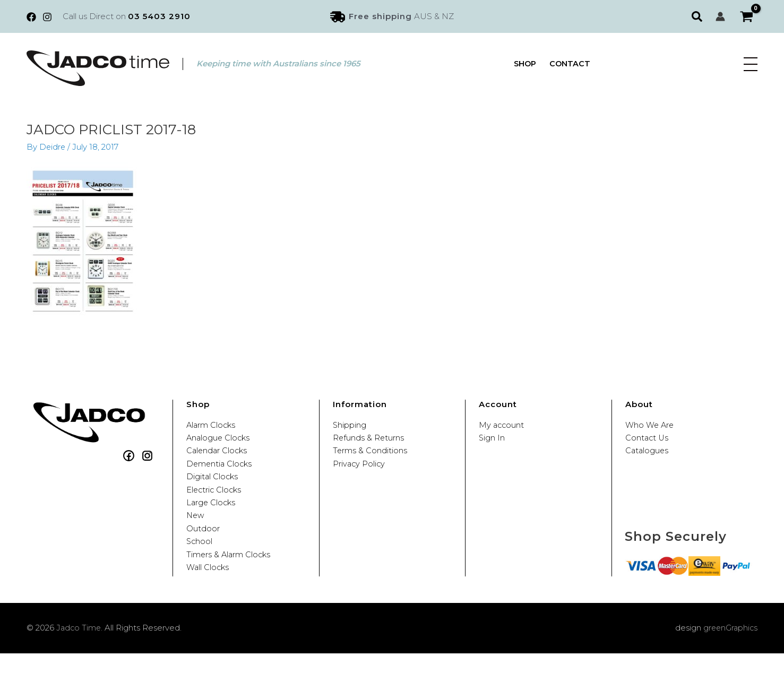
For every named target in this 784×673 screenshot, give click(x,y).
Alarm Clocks (212, 425)
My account (502, 425)
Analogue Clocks (219, 440)
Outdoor (203, 542)
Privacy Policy (360, 469)
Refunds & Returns (369, 440)
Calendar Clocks (218, 454)
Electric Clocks (215, 498)
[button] (698, 16)
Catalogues (648, 454)
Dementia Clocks (220, 469)
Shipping (350, 425)
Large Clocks (212, 512)
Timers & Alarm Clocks (230, 571)
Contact (571, 64)
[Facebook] (31, 17)
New (196, 527)
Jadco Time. (80, 647)
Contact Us (648, 440)
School (200, 556)
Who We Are (650, 425)
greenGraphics (729, 647)
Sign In (492, 440)
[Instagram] (47, 17)
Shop (525, 64)
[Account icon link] (720, 16)
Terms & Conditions (370, 454)
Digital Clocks (213, 483)
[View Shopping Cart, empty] (747, 17)
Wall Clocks (208, 586)
